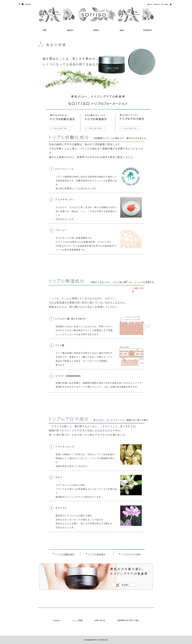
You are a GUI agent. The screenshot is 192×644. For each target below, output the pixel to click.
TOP (45, 30)
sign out (157, 4)
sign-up (28, 4)
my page (165, 4)
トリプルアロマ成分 (131, 555)
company (56, 620)
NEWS (96, 30)
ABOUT (70, 30)
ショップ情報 (77, 620)
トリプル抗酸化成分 (65, 555)
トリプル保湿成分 (97, 555)
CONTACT (148, 30)
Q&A (122, 30)
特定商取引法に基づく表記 (128, 620)
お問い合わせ (100, 620)
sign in (150, 4)
